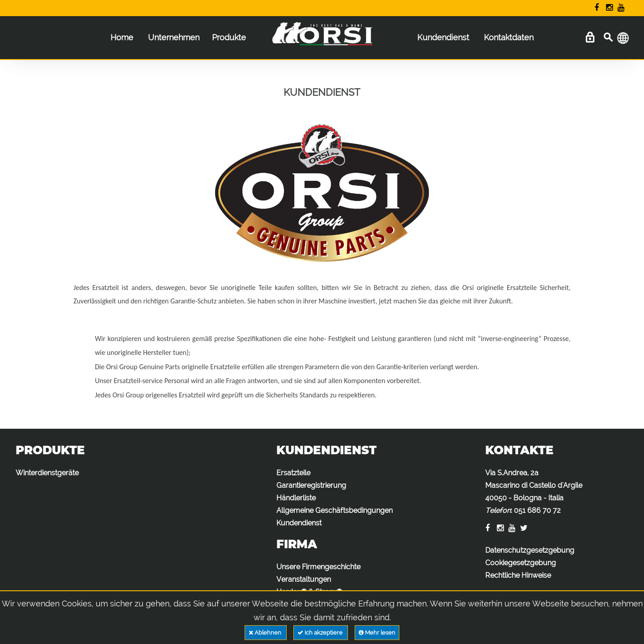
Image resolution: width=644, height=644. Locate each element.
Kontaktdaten (509, 37)
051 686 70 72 (537, 510)
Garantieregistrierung (311, 485)
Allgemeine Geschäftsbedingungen (335, 510)
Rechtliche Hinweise (518, 575)
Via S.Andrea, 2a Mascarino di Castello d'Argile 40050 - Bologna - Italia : (534, 492)
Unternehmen (174, 37)
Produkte (229, 37)
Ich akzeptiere (321, 633)
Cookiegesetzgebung (521, 563)
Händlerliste (296, 498)
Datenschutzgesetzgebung (530, 550)
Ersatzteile (293, 473)
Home (122, 37)
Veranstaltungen (304, 579)
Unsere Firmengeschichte (318, 567)
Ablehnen (266, 633)
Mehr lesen (377, 633)
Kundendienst (443, 37)
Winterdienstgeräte (47, 473)
